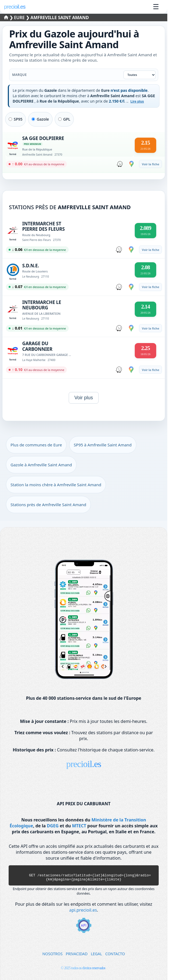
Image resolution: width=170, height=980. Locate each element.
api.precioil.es (83, 912)
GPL (64, 119)
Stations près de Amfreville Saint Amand (48, 505)
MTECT (79, 826)
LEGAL (96, 956)
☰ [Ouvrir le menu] (156, 7)
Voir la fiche (150, 164)
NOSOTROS (52, 956)
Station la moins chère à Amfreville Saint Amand (56, 485)
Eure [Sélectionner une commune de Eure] (20, 17)
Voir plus (84, 398)
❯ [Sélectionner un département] (9, 17)
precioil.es (84, 764)
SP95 (15, 119)
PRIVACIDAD (77, 956)
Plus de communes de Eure (36, 445)
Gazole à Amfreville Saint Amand (41, 465)
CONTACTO (115, 956)
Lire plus (137, 101)
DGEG (53, 826)
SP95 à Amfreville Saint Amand (103, 445)
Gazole (40, 119)
